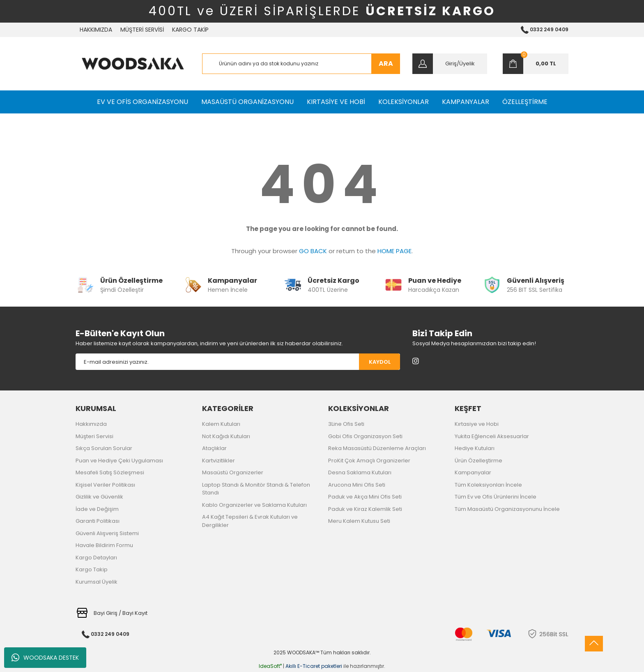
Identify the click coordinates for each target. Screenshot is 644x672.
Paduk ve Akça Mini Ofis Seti (365, 497)
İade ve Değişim (97, 509)
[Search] (301, 64)
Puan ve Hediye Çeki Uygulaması (119, 461)
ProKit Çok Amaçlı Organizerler (369, 461)
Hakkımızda (91, 424)
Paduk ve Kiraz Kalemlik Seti (365, 509)
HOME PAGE (394, 251)
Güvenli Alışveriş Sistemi (107, 533)
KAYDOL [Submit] (380, 362)
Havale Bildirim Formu (104, 545)
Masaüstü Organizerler (233, 472)
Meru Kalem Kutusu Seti (359, 521)
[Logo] (133, 64)
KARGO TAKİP (190, 30)
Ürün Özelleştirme (478, 461)
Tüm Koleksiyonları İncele (488, 485)
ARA (386, 64)
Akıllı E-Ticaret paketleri (314, 666)
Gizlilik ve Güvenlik (99, 497)
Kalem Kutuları (221, 424)
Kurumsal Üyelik (97, 582)
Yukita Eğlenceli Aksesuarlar (492, 436)
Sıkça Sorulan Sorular (104, 448)
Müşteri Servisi (94, 436)
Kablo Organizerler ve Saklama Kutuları (254, 505)
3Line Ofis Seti (346, 424)
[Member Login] (450, 64)
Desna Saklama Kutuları (360, 472)
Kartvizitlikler (218, 461)
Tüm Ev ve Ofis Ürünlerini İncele (496, 497)
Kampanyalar (473, 472)
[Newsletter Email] (217, 362)
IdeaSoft (270, 666)
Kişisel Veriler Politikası (105, 485)
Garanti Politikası (98, 521)
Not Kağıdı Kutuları (226, 436)
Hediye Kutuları (475, 448)
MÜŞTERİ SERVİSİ (142, 30)
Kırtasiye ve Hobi (477, 424)
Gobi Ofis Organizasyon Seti (365, 436)
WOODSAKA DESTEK (45, 658)
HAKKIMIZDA (96, 30)
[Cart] (536, 64)
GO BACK (313, 251)
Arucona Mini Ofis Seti (357, 485)
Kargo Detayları (96, 558)
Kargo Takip (92, 569)
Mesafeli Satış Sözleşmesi (110, 472)
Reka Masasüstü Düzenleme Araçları (377, 448)
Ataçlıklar (214, 448)
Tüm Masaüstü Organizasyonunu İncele (507, 509)
